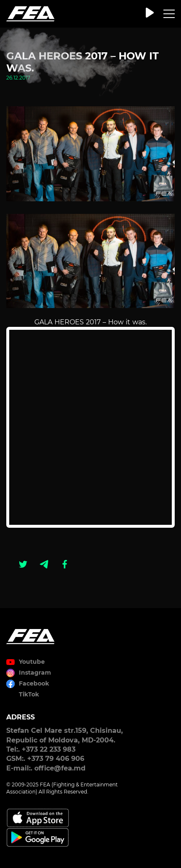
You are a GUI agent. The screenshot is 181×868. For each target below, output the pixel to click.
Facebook (34, 683)
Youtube (32, 662)
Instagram (35, 673)
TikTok (29, 694)
